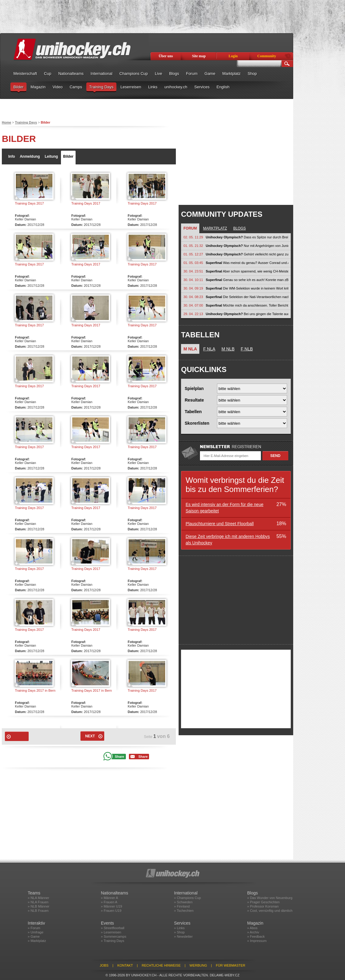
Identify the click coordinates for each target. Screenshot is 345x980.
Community (267, 56)
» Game (34, 936)
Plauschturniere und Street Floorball (220, 524)
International (101, 74)
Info (12, 156)
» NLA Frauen (38, 902)
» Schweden (183, 902)
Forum (192, 74)
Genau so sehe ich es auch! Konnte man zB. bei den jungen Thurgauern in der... (247, 280)
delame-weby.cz (225, 975)
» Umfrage (36, 932)
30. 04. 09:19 (193, 288)
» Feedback (256, 936)
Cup (48, 74)
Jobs (104, 965)
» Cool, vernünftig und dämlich (270, 911)
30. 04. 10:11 (193, 280)
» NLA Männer (38, 898)
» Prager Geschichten (263, 902)
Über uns (166, 56)
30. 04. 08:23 (193, 297)
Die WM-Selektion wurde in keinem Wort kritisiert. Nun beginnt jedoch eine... (247, 288)
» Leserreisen (111, 932)
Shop (252, 74)
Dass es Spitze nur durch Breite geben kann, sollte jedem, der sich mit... (247, 237)
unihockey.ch (176, 87)
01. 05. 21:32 (193, 246)
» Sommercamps (114, 936)
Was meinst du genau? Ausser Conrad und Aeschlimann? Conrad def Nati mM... (247, 263)
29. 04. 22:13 (193, 314)
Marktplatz (231, 74)
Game (210, 74)
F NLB (247, 349)
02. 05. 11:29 (193, 237)
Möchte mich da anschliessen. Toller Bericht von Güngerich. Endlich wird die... (247, 305)
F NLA (209, 349)
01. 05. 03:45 (193, 263)
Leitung (51, 156)
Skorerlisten (197, 423)
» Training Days (112, 941)
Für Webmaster (231, 965)
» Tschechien (184, 911)
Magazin (38, 87)
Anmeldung (30, 156)
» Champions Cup (187, 898)
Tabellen (193, 412)
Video (57, 87)
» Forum (34, 928)
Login (233, 56)
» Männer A (109, 898)
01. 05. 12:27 (193, 254)
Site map (199, 56)
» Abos (252, 928)
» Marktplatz (37, 941)
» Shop (179, 932)
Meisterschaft (25, 74)
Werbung (198, 965)
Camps (76, 87)
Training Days (101, 87)
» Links (179, 928)
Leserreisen (131, 87)
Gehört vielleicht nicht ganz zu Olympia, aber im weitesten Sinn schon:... (247, 254)
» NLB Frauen (38, 911)
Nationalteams (71, 74)
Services (202, 87)
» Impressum (257, 941)
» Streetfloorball (113, 928)
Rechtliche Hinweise (161, 965)
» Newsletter (183, 936)
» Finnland (182, 906)
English (223, 87)
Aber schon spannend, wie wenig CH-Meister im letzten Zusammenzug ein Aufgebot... (247, 271)
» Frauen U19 (111, 911)
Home (7, 122)
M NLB (228, 349)
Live (158, 74)
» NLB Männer (39, 906)
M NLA (190, 349)
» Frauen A (109, 902)
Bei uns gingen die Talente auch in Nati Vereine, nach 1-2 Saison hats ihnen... (247, 314)
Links (153, 87)
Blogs (174, 74)
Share (120, 757)
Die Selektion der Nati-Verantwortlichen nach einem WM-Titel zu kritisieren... (247, 297)
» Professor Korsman (263, 906)
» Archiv (253, 932)
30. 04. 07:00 (193, 305)
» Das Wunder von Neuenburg (270, 898)
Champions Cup (134, 74)
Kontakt (125, 965)
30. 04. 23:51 (193, 271)
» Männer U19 (112, 906)
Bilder (18, 87)
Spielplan (194, 388)
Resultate (194, 400)
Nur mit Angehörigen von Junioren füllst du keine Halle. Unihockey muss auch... (247, 246)
